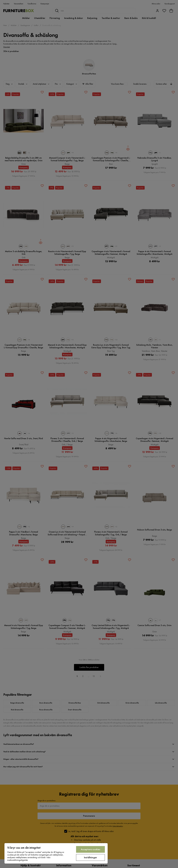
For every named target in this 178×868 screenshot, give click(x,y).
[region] (56, 853)
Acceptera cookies (91, 849)
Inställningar (90, 857)
